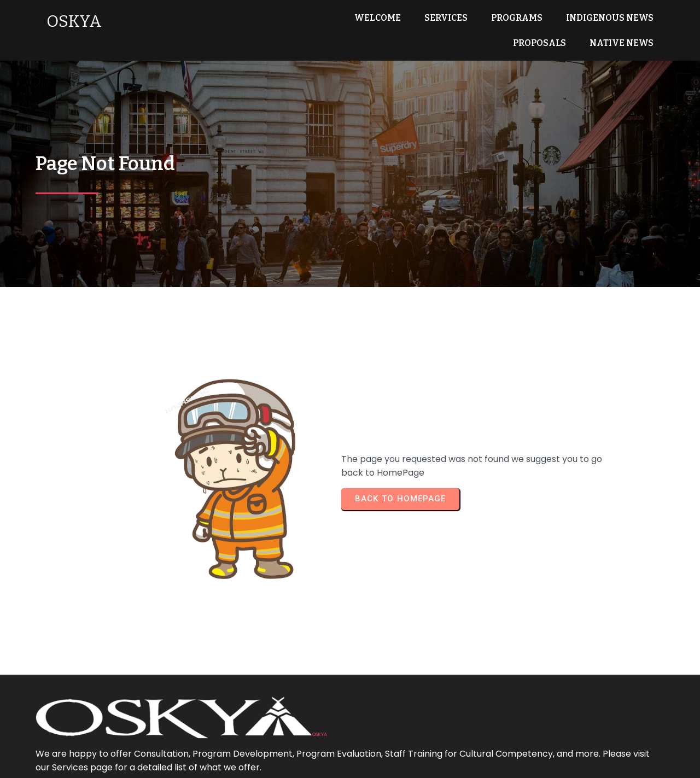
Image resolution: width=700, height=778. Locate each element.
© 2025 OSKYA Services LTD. (350, 762)
